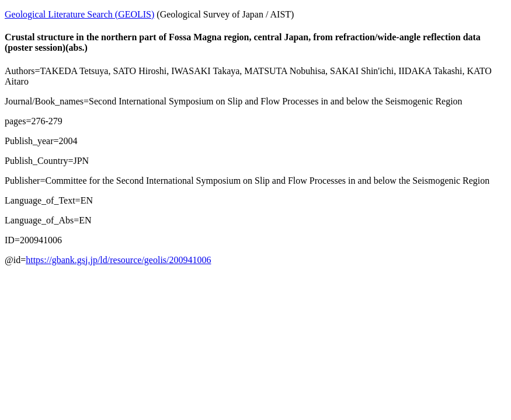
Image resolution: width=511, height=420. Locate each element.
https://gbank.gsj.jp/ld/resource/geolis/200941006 (118, 260)
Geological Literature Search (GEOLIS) (79, 14)
